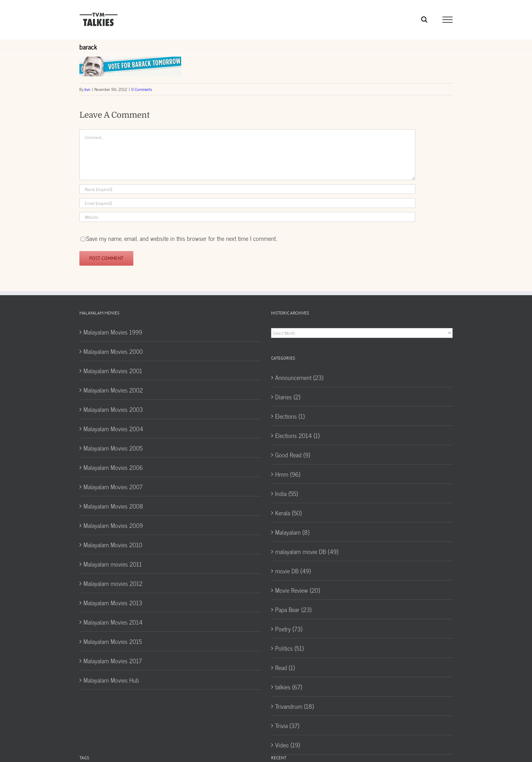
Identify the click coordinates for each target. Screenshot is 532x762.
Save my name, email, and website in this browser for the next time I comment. (182, 238)
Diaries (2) (288, 397)
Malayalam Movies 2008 (113, 506)
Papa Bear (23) (293, 609)
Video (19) (288, 745)
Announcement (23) (299, 377)
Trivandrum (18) (294, 706)
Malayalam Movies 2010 (113, 545)
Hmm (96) (288, 474)
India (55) (287, 493)
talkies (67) (289, 687)
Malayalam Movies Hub (111, 680)
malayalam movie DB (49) (307, 551)
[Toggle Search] (424, 19)
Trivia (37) (287, 725)
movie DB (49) (293, 571)
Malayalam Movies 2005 (113, 448)
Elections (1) (290, 416)
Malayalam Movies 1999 (113, 332)
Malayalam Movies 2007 (113, 487)
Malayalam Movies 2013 (113, 603)
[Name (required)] (247, 189)
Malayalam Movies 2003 (113, 409)
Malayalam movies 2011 (113, 564)
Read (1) (285, 667)
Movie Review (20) (298, 590)
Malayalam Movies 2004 (113, 428)
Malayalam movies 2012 (113, 583)
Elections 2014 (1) (297, 435)
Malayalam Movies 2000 (113, 351)
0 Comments (142, 89)
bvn (87, 89)
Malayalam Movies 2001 (113, 370)
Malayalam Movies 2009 (113, 525)
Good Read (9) (293, 455)
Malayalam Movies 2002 (113, 390)
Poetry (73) (289, 629)
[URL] (247, 217)
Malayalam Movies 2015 (113, 641)
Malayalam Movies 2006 (113, 467)
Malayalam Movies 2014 (113, 622)
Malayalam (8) (292, 532)
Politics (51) (289, 648)
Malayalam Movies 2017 (113, 661)
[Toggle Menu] (448, 20)
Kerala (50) (288, 513)
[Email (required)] (247, 203)
